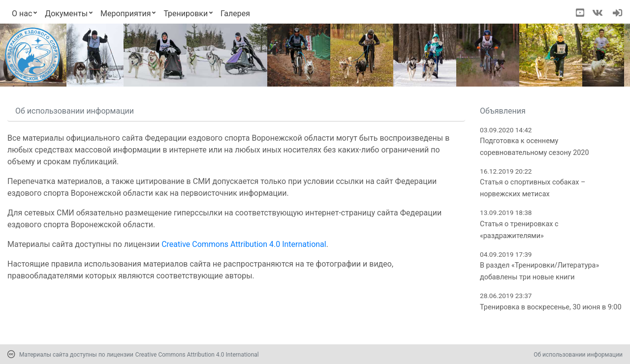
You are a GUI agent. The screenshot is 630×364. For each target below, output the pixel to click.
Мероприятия (126, 14)
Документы (66, 14)
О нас (22, 14)
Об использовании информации (578, 355)
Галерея (235, 14)
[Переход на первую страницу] (32, 55)
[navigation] (617, 14)
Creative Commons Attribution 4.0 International (244, 244)
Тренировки (186, 14)
